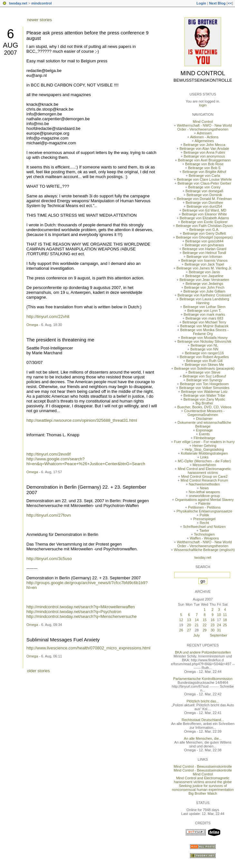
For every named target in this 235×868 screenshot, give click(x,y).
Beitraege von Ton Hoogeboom (204, 384)
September (219, 635)
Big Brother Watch (203, 793)
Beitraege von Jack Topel (204, 264)
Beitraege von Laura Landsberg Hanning (204, 301)
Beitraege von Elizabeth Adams (204, 218)
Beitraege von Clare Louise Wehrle (204, 179)
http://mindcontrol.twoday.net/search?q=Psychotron (74, 612)
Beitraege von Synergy (204, 380)
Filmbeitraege (204, 438)
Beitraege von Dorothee (204, 203)
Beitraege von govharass (204, 245)
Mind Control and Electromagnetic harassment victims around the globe (203, 780)
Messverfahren (204, 465)
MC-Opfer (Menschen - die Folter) (204, 461)
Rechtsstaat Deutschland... (203, 720)
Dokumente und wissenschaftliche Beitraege (204, 424)
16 (212, 620)
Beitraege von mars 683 (204, 318)
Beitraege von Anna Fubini (204, 152)
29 (204, 630)
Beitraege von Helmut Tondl (204, 253)
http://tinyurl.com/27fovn (49, 515)
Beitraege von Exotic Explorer (204, 222)
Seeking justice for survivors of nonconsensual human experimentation (203, 788)
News (204, 488)
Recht (204, 523)
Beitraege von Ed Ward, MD (204, 210)
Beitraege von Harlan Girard (204, 249)
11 (225, 615)
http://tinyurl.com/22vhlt (48, 316)
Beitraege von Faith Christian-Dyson (204, 226)
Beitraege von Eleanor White (204, 214)
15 (204, 620)
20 (189, 625)
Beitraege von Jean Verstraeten (204, 280)
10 (219, 615)
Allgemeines (204, 141)
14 (197, 620)
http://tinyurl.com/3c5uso (49, 559)
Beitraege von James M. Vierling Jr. (204, 268)
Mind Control (203, 73)
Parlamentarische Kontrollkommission (203, 679)
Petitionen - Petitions (204, 507)
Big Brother (204, 403)
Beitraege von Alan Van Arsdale (204, 149)
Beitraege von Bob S (204, 168)
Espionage (204, 430)
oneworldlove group (204, 496)
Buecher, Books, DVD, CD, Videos (204, 407)
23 (212, 625)
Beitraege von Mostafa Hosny (204, 338)
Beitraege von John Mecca (204, 145)
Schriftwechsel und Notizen (204, 527)
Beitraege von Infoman (204, 257)
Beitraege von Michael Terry (204, 322)
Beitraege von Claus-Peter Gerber (204, 183)
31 (219, 630)
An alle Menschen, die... (203, 738)
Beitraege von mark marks (204, 314)
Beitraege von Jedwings (204, 284)
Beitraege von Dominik (204, 195)
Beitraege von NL (204, 345)
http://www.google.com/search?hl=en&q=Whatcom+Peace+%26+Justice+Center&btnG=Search (86, 461)
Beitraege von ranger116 (204, 353)
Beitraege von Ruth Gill (204, 361)
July (197, 635)
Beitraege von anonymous (204, 156)
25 (225, 625)
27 (189, 630)
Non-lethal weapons (204, 492)
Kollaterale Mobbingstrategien (204, 453)
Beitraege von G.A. (204, 230)
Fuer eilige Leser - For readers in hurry (204, 442)
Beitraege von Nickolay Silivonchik (204, 341)
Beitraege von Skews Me (204, 365)
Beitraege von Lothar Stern (204, 307)
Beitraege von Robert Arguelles (204, 357)
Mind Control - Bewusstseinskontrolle (203, 766)
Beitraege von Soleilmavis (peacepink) (204, 368)
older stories (38, 671)
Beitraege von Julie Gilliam (204, 291)
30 (212, 630)
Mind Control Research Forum (204, 480)
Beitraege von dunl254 (204, 206)
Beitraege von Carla (204, 176)
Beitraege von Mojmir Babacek (204, 326)
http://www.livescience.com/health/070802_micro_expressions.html (88, 648)
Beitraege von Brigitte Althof (204, 172)
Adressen (204, 133)
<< (230, 3)
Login (201, 3)
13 (189, 620)
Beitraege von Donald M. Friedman (204, 199)
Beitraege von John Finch (204, 287)
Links (204, 457)
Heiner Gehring (204, 446)
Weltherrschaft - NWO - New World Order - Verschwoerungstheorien (204, 127)
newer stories (39, 20)
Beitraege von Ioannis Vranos (204, 260)
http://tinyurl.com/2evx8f (48, 454)
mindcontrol (42, 3)
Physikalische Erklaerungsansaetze (204, 511)
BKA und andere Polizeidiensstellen (203, 652)
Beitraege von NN (204, 349)
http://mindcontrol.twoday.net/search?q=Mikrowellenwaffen (81, 607)
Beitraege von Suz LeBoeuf (204, 376)
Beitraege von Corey (204, 187)
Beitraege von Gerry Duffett (204, 233)
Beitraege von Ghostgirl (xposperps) (204, 237)
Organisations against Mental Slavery (204, 500)
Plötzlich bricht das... (203, 701)
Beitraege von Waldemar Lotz (204, 392)
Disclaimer (204, 419)
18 (225, 620)
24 (219, 625)
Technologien (204, 534)
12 (181, 620)
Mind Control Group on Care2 (204, 476)
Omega (32, 325)
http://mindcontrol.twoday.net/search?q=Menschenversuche (82, 616)
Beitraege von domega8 (204, 191)
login (203, 105)
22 (204, 625)
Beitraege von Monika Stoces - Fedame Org (204, 332)
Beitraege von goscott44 (204, 241)
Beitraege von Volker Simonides (204, 388)
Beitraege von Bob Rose (204, 164)
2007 (10, 53)
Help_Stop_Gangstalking (204, 449)
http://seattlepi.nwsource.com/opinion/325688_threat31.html (82, 420)
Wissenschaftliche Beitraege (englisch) (204, 550)
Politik (204, 515)
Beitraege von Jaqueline (204, 276)
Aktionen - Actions (204, 137)
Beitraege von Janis (204, 272)
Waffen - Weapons (204, 538)
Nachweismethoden (204, 484)
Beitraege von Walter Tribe (204, 395)
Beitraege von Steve (204, 372)
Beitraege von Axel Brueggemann (204, 160)
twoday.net (18, 3)
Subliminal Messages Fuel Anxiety (63, 640)
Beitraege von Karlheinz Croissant (204, 295)
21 (197, 625)
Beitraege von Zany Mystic (204, 399)
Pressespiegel (204, 519)
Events (204, 434)
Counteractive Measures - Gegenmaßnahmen (204, 413)
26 (181, 630)
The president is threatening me (60, 340)
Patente (204, 503)
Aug (11, 45)
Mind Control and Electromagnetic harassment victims (204, 471)
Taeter (204, 530)
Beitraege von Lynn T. (204, 311)
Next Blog (217, 3)
